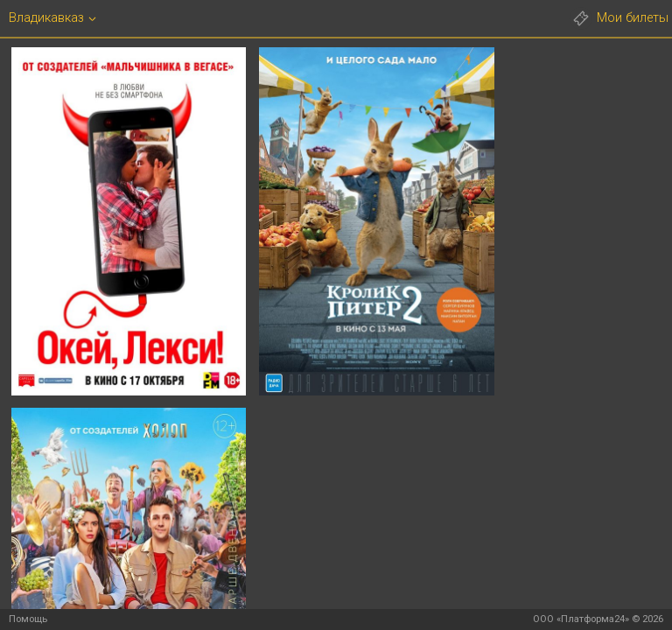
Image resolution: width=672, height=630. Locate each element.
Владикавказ (46, 18)
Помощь (28, 619)
